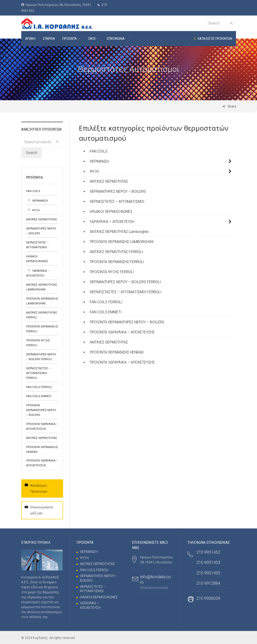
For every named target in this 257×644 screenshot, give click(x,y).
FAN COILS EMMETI (106, 312)
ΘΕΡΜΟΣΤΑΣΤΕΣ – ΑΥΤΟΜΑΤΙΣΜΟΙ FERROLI (126, 292)
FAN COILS (99, 151)
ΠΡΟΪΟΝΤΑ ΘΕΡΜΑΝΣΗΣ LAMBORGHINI (122, 242)
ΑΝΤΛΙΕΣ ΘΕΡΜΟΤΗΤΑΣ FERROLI (116, 252)
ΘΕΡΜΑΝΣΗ (99, 161)
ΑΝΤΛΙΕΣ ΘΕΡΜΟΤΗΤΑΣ (109, 181)
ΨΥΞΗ (94, 171)
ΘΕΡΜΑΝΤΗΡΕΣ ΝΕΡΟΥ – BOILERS (118, 191)
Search (32, 153)
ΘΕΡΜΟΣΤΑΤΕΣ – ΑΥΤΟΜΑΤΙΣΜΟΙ (117, 202)
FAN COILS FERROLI (106, 302)
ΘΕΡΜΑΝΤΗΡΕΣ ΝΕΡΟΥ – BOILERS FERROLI (125, 282)
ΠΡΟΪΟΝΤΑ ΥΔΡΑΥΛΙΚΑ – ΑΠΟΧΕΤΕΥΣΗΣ (122, 332)
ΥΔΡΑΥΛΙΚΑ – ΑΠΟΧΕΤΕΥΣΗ (112, 222)
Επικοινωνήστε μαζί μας (39, 510)
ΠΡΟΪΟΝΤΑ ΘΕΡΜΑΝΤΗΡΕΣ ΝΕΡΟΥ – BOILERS (127, 322)
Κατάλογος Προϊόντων (36, 488)
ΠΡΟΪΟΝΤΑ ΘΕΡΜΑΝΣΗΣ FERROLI (117, 262)
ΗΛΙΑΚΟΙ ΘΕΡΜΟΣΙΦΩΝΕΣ (111, 212)
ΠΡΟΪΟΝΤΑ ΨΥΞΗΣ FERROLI (112, 272)
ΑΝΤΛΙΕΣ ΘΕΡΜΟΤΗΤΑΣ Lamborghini (119, 232)
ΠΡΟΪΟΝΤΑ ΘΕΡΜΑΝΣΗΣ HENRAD (117, 352)
